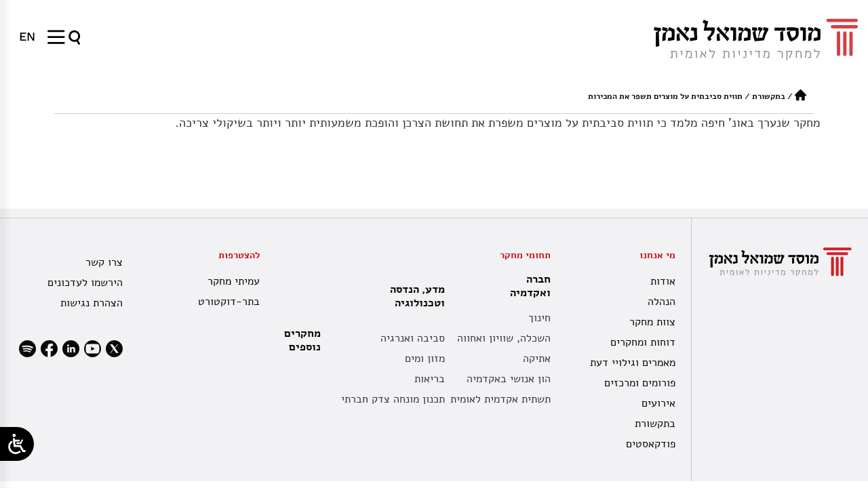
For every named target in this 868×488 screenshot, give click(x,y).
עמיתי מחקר (234, 281)
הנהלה (662, 302)
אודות (663, 281)
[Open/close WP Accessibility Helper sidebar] (17, 444)
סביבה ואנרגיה (413, 338)
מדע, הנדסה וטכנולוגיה (414, 296)
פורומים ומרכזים (640, 383)
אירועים (658, 403)
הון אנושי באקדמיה (509, 379)
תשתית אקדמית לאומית (500, 399)
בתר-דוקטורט (229, 302)
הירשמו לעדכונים (85, 283)
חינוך (539, 318)
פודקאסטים (651, 444)
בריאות (430, 379)
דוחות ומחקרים (643, 342)
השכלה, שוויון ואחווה (504, 338)
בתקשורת (769, 96)
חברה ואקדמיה (527, 286)
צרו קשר (104, 262)
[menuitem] (27, 37)
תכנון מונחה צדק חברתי (393, 399)
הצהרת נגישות (92, 303)
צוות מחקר (652, 322)
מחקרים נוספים (302, 340)
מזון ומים (425, 359)
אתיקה (537, 359)
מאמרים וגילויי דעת (633, 363)
